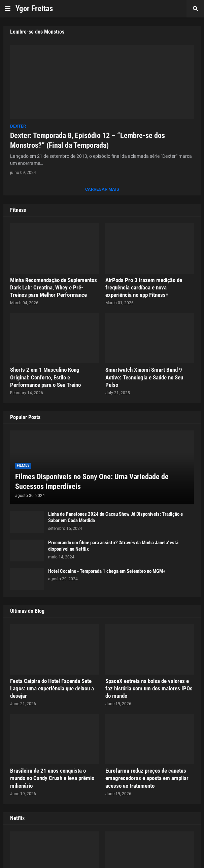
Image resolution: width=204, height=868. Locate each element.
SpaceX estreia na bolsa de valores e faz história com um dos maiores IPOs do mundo (149, 688)
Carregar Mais (102, 189)
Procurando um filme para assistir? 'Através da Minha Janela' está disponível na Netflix (113, 546)
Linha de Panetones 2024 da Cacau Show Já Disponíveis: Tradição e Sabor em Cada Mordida (115, 517)
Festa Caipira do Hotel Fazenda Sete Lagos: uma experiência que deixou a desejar (52, 688)
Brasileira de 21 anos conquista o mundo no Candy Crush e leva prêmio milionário (52, 778)
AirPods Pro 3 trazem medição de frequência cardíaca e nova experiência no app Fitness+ (144, 287)
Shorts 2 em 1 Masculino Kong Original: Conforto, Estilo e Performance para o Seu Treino (45, 377)
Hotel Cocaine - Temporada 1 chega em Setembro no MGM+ (107, 571)
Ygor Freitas (34, 9)
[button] (8, 9)
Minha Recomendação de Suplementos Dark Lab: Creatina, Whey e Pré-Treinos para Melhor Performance (54, 287)
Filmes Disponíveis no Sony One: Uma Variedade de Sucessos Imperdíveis (92, 482)
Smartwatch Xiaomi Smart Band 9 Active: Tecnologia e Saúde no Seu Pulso (144, 377)
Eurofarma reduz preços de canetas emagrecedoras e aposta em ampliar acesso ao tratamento (147, 778)
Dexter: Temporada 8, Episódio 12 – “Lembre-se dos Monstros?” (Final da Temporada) (88, 140)
